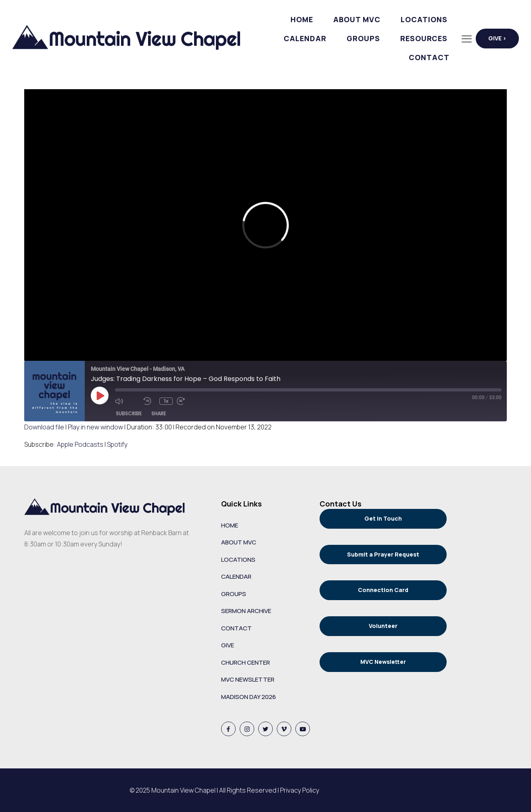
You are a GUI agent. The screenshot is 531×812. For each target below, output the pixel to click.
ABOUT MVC (239, 542)
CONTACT (236, 628)
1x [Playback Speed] (166, 401)
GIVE (228, 645)
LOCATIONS (238, 560)
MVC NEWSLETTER (248, 679)
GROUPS (234, 594)
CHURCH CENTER (246, 662)
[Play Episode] (100, 396)
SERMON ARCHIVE (246, 611)
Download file (44, 427)
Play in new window (95, 427)
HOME (230, 525)
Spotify (117, 444)
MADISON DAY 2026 (249, 697)
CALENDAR (236, 577)
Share (159, 413)
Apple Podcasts (80, 444)
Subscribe (129, 413)
